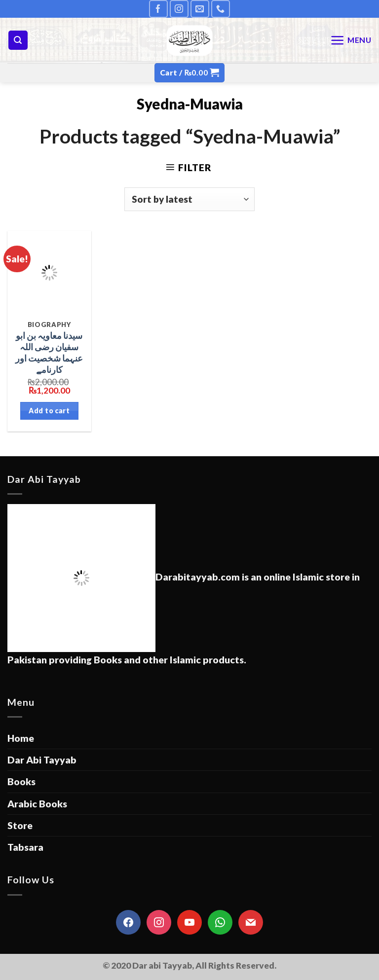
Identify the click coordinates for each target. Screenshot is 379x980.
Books (21, 781)
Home (21, 738)
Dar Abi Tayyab (42, 760)
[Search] (18, 40)
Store (20, 825)
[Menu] (351, 40)
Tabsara (25, 847)
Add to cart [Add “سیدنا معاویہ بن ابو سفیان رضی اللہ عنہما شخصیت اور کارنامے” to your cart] (49, 411)
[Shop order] (190, 199)
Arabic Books (37, 804)
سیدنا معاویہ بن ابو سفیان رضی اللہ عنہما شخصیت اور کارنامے (49, 352)
